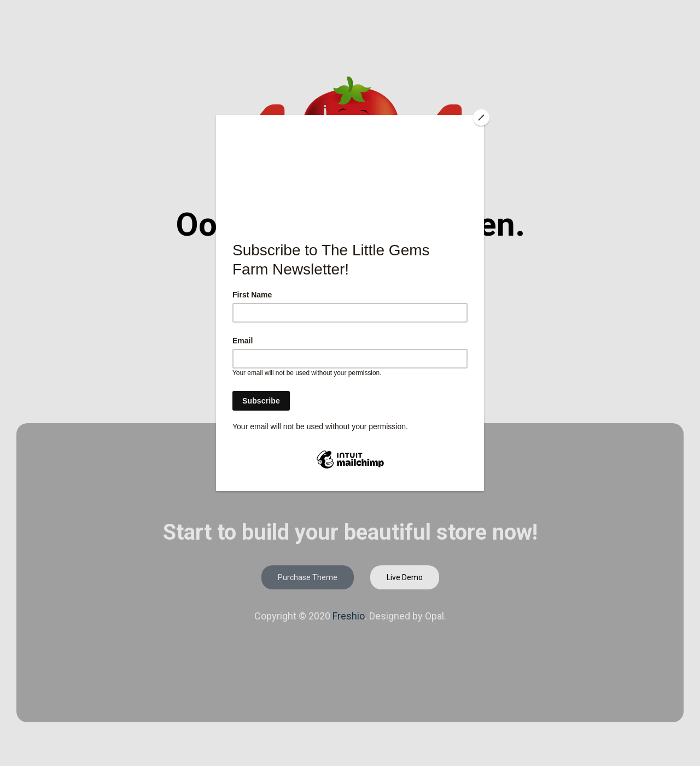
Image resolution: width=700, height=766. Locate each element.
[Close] (481, 118)
